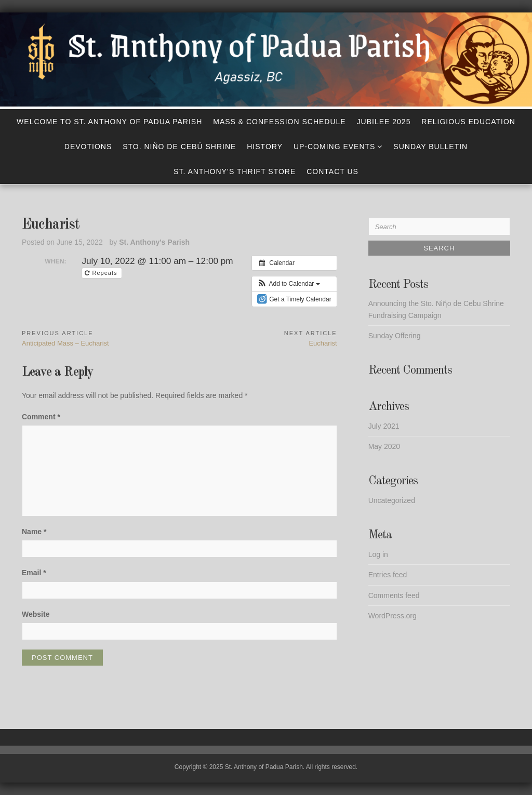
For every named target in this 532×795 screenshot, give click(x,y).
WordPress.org (393, 616)
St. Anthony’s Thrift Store (235, 171)
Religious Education (468, 122)
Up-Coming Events (335, 147)
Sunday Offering (395, 336)
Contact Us (332, 171)
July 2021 (384, 426)
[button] (289, 284)
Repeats (102, 273)
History (265, 147)
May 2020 (384, 446)
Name (34, 532)
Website (36, 614)
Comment (41, 417)
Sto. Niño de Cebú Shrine (179, 147)
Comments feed (394, 595)
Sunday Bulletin (430, 147)
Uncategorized (392, 500)
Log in (378, 554)
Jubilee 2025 (384, 122)
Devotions (88, 147)
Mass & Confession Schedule (280, 122)
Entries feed (388, 575)
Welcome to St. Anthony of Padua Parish (109, 122)
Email (34, 573)
